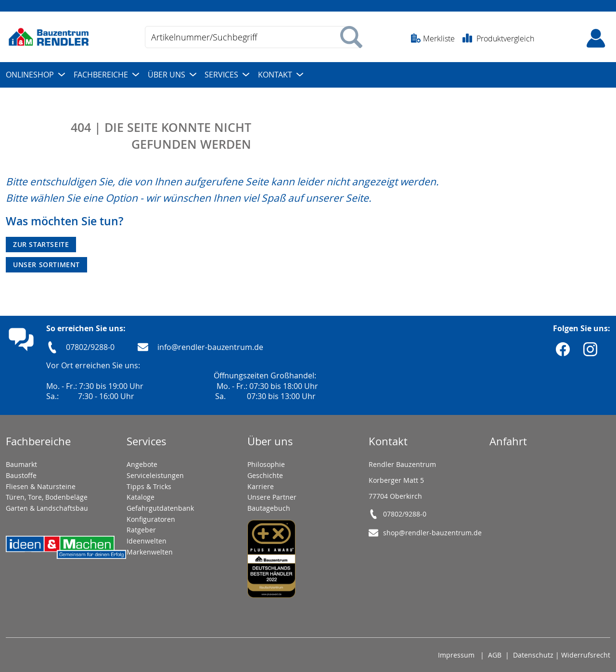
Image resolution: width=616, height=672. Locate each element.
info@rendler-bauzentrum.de (210, 347)
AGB (495, 655)
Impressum (456, 655)
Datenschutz (533, 655)
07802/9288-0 (90, 347)
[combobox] (253, 37)
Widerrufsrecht (586, 655)
